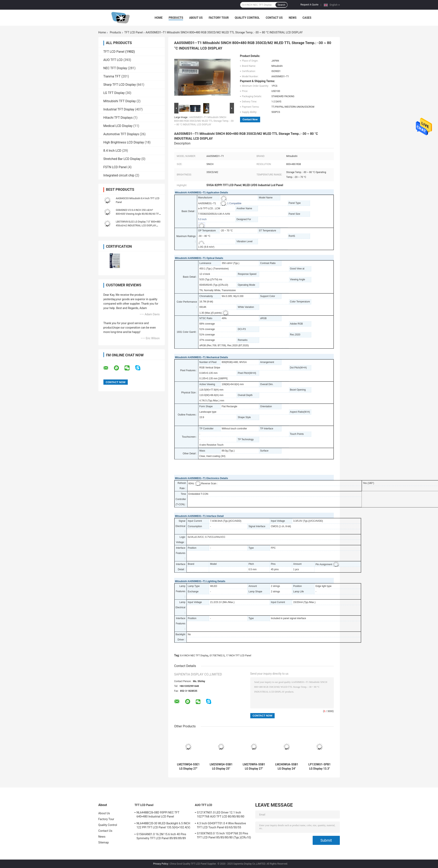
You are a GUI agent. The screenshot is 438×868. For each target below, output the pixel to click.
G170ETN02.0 (217, 656)
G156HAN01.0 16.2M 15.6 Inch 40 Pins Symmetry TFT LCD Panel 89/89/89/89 (161, 836)
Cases (307, 18)
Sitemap (104, 842)
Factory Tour (219, 18)
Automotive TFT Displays (121, 134)
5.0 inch (202, 219)
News (293, 18)
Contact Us (274, 18)
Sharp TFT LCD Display (120, 85)
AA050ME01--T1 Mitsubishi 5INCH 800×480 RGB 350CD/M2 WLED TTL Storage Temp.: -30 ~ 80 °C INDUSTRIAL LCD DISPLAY (204, 121)
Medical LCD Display (118, 126)
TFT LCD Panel (134, 32)
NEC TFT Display (115, 68)
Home (159, 18)
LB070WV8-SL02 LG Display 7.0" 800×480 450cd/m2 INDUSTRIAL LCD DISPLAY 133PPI (138, 226)
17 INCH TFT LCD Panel (238, 656)
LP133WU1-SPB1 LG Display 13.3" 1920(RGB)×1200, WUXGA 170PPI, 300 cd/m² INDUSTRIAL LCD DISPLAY (319, 767)
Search (281, 5)
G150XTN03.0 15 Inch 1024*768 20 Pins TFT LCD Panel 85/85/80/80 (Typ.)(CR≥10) (224, 835)
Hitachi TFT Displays (118, 118)
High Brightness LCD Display (124, 142)
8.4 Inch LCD (112, 151)
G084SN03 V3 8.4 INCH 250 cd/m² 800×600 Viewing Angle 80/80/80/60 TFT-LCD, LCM (138, 214)
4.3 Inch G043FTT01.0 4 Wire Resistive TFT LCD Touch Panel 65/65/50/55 (222, 825)
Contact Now (250, 119)
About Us (196, 18)
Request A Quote (309, 5)
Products (176, 18)
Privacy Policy (161, 864)
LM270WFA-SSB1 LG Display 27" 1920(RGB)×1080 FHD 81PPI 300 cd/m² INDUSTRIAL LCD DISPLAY (254, 767)
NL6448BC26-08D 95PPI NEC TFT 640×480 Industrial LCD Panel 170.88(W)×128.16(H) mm (158, 815)
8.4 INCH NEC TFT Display (194, 656)
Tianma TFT (112, 76)
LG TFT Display (114, 93)
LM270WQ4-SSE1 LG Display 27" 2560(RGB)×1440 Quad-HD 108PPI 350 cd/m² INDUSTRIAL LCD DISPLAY (188, 767)
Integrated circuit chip (119, 175)
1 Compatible (234, 203)
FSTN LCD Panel (115, 167)
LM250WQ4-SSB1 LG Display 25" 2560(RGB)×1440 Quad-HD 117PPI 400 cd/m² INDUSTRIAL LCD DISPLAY (221, 767)
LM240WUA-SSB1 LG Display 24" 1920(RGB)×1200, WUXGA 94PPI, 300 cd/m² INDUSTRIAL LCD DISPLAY (287, 767)
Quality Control (247, 18)
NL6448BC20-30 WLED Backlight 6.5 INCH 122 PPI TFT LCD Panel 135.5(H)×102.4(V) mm (163, 826)
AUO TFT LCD (113, 60)
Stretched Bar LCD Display (122, 159)
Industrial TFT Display (119, 109)
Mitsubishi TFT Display (120, 101)
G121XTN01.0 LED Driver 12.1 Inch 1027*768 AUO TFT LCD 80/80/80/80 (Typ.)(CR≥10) (221, 815)
